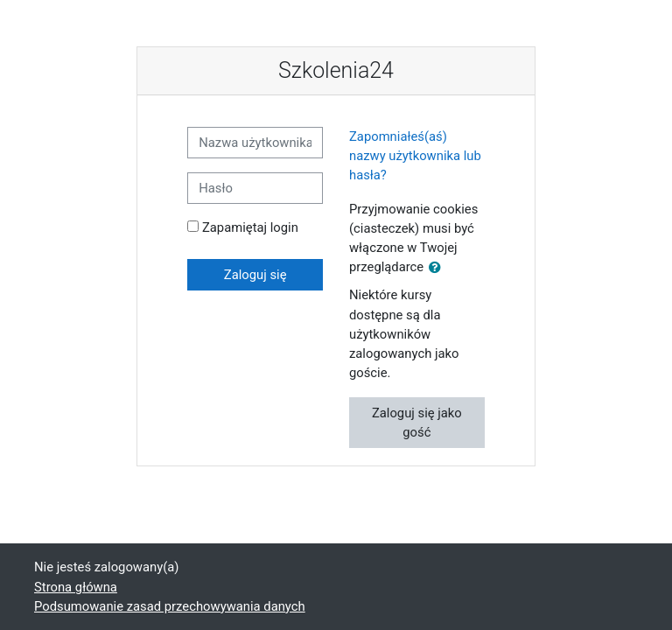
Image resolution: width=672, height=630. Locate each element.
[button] (438, 268)
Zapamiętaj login (250, 227)
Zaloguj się (255, 275)
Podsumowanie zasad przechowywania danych (170, 606)
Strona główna (76, 587)
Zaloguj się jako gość (417, 423)
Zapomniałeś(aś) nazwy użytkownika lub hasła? (415, 156)
